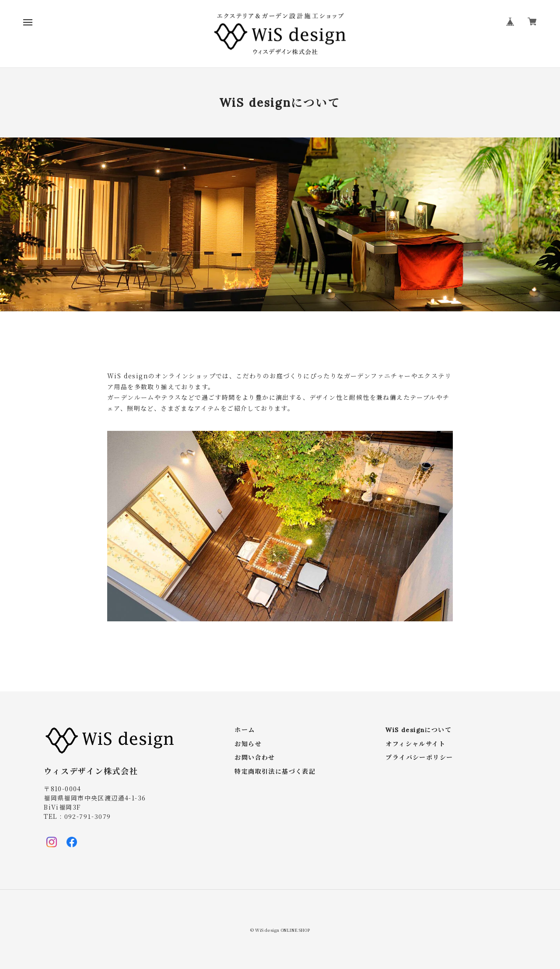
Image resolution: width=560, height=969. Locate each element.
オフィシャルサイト (415, 744)
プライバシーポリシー (419, 758)
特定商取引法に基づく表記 (275, 772)
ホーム (245, 730)
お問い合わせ (255, 758)
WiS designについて (418, 730)
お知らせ (248, 744)
